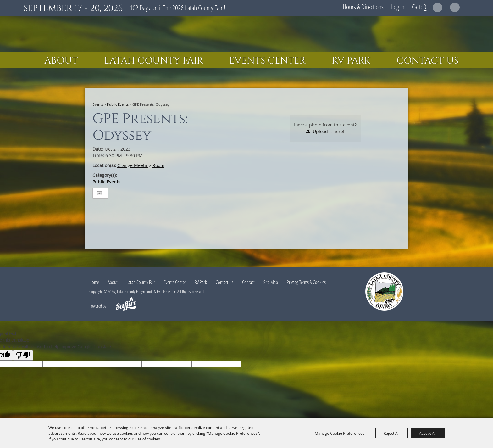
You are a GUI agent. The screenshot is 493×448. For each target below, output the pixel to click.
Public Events (118, 104)
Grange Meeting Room (141, 165)
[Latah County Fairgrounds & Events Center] (246, 34)
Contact (248, 282)
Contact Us (427, 61)
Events (98, 104)
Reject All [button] (392, 433)
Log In (398, 7)
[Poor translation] (23, 355)
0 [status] (425, 7)
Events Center (267, 61)
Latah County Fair (154, 61)
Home (94, 282)
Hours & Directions (363, 7)
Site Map (271, 282)
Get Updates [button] (455, 7)
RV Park (351, 61)
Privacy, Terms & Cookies (306, 282)
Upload (320, 131)
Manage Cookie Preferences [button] (340, 433)
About (61, 61)
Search (438, 7)
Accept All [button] (428, 433)
